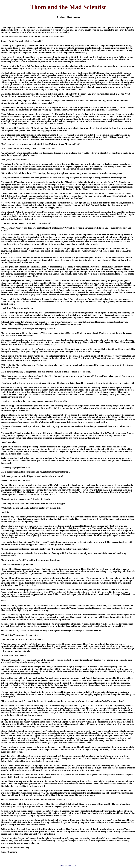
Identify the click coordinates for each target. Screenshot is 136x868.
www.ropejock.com (68, 866)
